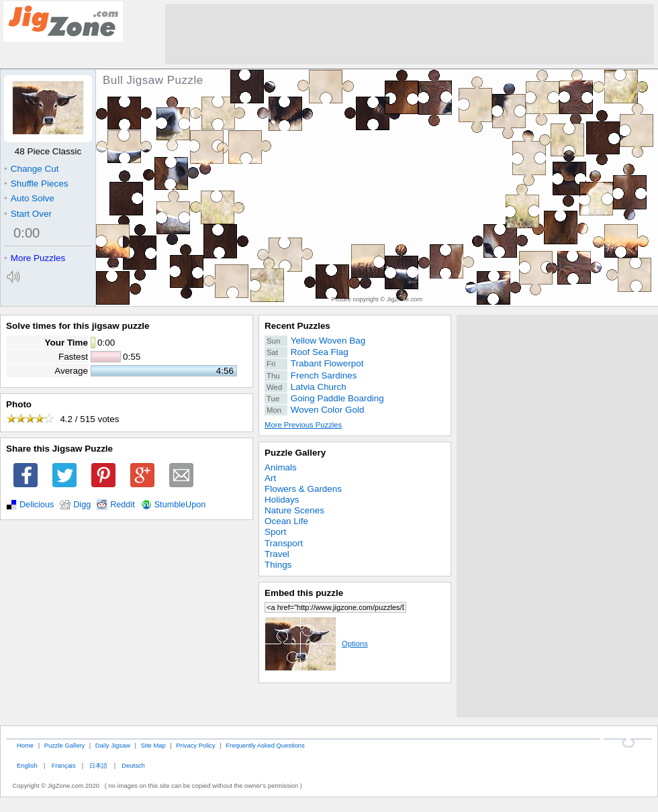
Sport (275, 532)
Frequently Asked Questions (265, 745)
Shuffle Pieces (36, 184)
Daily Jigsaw (113, 745)
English (27, 765)
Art (270, 478)
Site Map (153, 745)
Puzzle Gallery (295, 453)
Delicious (37, 505)
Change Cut (31, 169)
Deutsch (133, 765)
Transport (284, 543)
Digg (82, 505)
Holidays (282, 500)
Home (25, 745)
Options (316, 644)
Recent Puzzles (297, 326)
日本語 (98, 765)
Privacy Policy (195, 745)
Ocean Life (286, 521)
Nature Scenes (294, 510)
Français (64, 765)
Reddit (123, 505)
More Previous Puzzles (303, 425)
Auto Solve (29, 198)
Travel (277, 554)
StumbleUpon (180, 505)
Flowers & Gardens (303, 489)
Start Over (28, 214)
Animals (281, 467)
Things (278, 565)
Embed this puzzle (304, 593)
